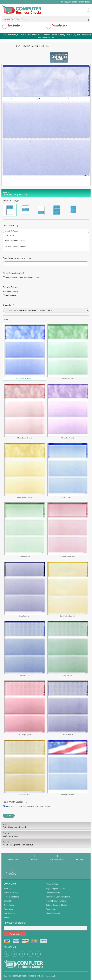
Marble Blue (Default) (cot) (25, 352)
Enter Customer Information (46, 826)
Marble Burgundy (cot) (25, 411)
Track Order (8, 911)
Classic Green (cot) (25, 530)
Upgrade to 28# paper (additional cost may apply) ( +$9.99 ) (28, 806)
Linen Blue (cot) (25, 649)
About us (7, 891)
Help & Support (10, 916)
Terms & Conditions (11, 899)
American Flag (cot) (68, 767)
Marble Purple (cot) (68, 411)
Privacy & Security (11, 895)
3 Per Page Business (57, 210)
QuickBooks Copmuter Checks (58, 899)
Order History (78, 2)
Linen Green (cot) (68, 649)
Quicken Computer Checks (56, 907)
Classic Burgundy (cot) (68, 530)
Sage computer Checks (55, 891)
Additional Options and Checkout (46, 843)
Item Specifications (57, 857)
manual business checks (56, 903)
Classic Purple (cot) (25, 589)
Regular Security (12, 292)
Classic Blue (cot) (68, 471)
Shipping (80, 857)
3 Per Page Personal (73, 210)
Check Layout (9, 225)
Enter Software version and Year (17, 258)
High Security (11, 295)
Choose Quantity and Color (46, 193)
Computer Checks (13, 857)
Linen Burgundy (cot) (25, 708)
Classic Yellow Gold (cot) (68, 589)
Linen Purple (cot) (68, 708)
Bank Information (46, 835)
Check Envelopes (53, 916)
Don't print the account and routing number (22, 277)
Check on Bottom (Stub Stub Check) (41, 210)
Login (88, 2)
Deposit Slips (51, 911)
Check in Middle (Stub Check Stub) (25, 210)
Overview (35, 857)
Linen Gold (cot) (25, 767)
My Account (66, 2)
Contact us (8, 903)
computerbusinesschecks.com (27, 978)
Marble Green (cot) (68, 352)
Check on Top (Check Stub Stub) (10, 210)
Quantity (7, 305)
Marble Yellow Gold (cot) (25, 471)
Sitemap (7, 920)
